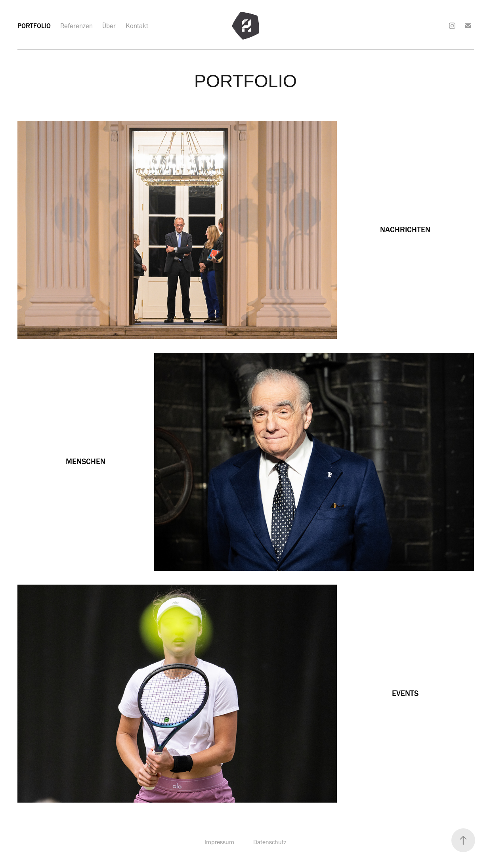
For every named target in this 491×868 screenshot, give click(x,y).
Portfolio (34, 26)
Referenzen (76, 26)
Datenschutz (270, 842)
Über (109, 26)
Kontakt (137, 26)
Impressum (219, 842)
